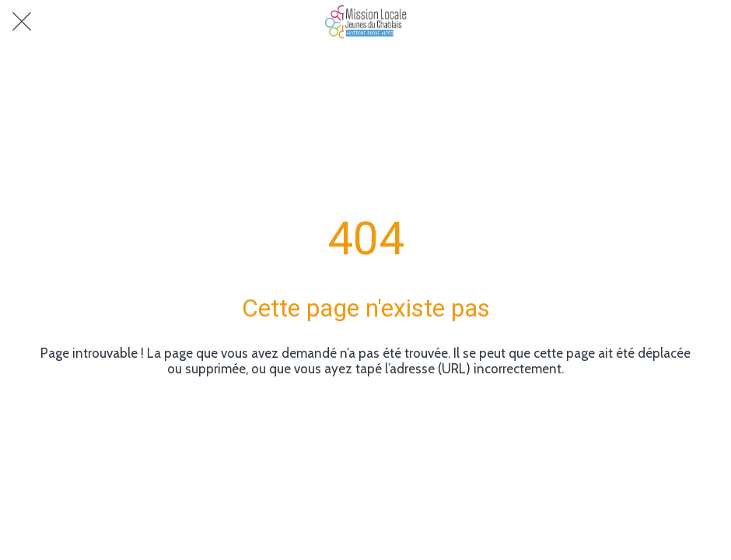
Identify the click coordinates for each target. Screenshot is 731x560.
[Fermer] (22, 22)
